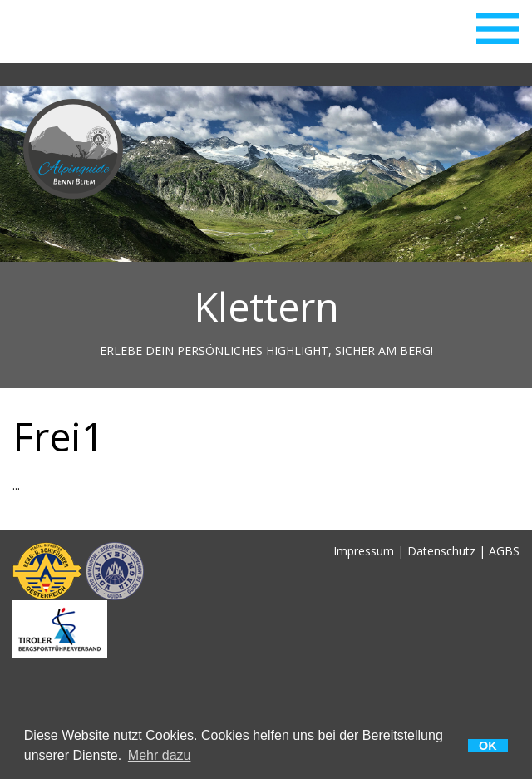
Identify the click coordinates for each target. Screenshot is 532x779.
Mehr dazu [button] (160, 756)
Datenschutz (441, 551)
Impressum (364, 551)
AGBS (504, 551)
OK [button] (488, 746)
